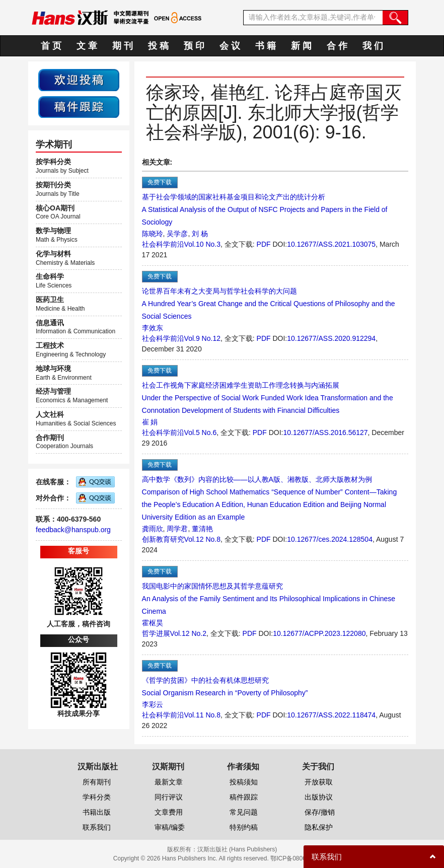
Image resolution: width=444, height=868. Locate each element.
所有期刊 (97, 782)
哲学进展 (156, 633)
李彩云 (153, 704)
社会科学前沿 (163, 244)
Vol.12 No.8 (202, 539)
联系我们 (97, 827)
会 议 (230, 46)
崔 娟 (150, 422)
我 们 (373, 46)
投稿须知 (244, 782)
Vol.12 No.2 (188, 633)
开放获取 (319, 782)
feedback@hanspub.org (73, 530)
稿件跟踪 (244, 797)
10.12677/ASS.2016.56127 (325, 432)
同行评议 (169, 797)
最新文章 (169, 782)
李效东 (153, 328)
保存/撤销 (320, 812)
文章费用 (169, 812)
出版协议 (319, 797)
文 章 (87, 46)
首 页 (51, 46)
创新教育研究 (163, 539)
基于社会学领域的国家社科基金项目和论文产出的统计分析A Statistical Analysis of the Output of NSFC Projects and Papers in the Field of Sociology (265, 209)
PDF (264, 244)
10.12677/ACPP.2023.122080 (319, 633)
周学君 (177, 529)
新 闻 (301, 46)
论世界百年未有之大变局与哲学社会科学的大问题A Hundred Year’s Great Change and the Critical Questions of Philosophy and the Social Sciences (269, 304)
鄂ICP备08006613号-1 (301, 858)
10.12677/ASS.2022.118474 (331, 715)
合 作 (337, 46)
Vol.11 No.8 (202, 715)
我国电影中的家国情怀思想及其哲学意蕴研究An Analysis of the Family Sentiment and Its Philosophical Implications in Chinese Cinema (269, 599)
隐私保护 (319, 827)
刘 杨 (200, 234)
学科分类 (97, 797)
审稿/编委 (170, 827)
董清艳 (202, 529)
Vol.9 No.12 (202, 338)
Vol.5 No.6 (201, 432)
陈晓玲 (153, 234)
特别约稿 (244, 827)
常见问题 (244, 812)
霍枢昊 (153, 623)
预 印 (194, 46)
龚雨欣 (153, 529)
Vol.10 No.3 (202, 244)
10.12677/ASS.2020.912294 (331, 338)
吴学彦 (177, 234)
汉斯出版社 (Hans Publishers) (237, 849)
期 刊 (123, 46)
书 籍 (266, 46)
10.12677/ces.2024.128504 (330, 539)
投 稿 (158, 46)
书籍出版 (97, 812)
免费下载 (160, 182)
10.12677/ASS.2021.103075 (331, 244)
